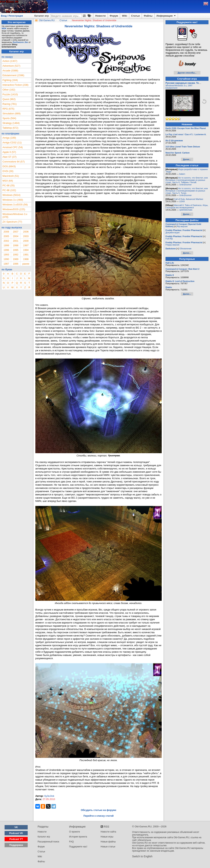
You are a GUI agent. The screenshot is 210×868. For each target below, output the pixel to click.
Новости (101, 16)
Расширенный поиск (48, 842)
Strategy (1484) (11, 123)
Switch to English (142, 856)
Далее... (187, 159)
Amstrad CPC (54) (13, 147)
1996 (6, 250)
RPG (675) (8, 109)
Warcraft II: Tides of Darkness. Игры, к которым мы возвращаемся (187, 206)
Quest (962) (9, 99)
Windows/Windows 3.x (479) (15, 216)
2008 (6, 232)
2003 (26, 236)
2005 (6, 236)
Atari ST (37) (9, 157)
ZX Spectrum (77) (12, 222)
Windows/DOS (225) (14, 209)
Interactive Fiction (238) (15, 85)
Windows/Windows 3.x (176, 86)
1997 (26, 245)
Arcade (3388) (10, 71)
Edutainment (171, 88)
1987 (6, 264)
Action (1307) (10, 61)
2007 (16, 232)
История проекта (78, 837)
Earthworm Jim (20, 42)
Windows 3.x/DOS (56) (15, 205)
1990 (6, 259)
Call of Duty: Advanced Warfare (189, 199)
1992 (16, 255)
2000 (26, 241)
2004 (16, 236)
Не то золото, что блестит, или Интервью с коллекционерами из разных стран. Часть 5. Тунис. (187, 191)
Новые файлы (108, 842)
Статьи (135, 16)
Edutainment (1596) (13, 75)
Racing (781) (10, 104)
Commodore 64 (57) (14, 162)
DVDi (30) (8, 171)
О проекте (75, 832)
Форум (114, 16)
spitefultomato (186, 210)
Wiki (125, 16)
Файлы (148, 16)
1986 (16, 264)
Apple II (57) (9, 152)
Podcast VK (16, 833)
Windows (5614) (11, 195)
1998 (16, 245)
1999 (6, 245)
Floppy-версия (172, 245)
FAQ (71, 842)
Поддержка (16, 845)
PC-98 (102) (9, 190)
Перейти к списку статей (99, 816)
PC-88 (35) (9, 185)
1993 (6, 255)
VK (16, 827)
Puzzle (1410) (10, 94)
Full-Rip (169, 239)
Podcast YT (16, 839)
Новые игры (107, 837)
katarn (182, 174)
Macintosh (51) (11, 176)
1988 (26, 259)
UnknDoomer (185, 185)
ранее (26, 264)
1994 (26, 250)
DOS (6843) (9, 166)
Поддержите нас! (78, 847)
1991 (26, 255)
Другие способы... (187, 73)
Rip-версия (182, 226)
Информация (166, 16)
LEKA (182, 201)
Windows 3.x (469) (13, 200)
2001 (16, 241)
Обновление (185, 249)
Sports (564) (9, 118)
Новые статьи (108, 847)
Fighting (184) (10, 80)
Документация (172, 233)
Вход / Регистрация (12, 16)
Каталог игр (42, 16)
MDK (4, 28)
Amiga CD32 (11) (12, 143)
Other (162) (9, 90)
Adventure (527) (11, 66)
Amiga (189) (9, 138)
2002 (6, 241)
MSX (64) (8, 181)
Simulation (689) (12, 113)
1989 (16, 259)
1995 (16, 250)
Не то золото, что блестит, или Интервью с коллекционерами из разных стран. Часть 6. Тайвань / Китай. (187, 180)
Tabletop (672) (10, 128)
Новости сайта (108, 832)
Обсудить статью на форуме (99, 810)
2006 (26, 232)
